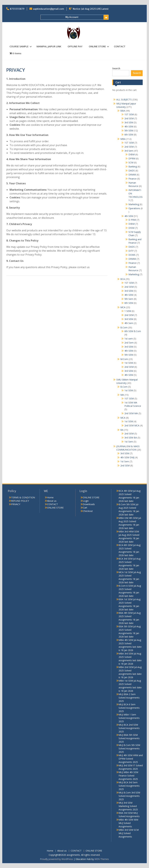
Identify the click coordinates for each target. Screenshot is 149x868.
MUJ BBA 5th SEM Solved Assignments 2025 (129, 738)
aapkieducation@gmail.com (49, 9)
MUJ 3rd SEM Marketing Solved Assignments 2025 (128, 806)
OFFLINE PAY (75, 46)
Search (116, 68)
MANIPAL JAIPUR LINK (49, 46)
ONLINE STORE (97, 46)
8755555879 (17, 9)
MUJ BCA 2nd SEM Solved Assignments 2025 (129, 728)
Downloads (89, 504)
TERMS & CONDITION (23, 497)
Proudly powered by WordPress (56, 859)
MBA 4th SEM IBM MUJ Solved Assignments (128, 823)
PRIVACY (16, 504)
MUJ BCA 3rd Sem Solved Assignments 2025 (129, 786)
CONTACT (120, 46)
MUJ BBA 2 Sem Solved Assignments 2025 (129, 698)
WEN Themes (102, 859)
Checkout (88, 511)
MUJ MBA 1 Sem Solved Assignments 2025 (129, 718)
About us (52, 501)
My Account (72, 17)
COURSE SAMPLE (19, 46)
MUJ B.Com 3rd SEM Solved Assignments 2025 (129, 796)
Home (50, 497)
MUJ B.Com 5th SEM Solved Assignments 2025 (129, 748)
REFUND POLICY (20, 501)
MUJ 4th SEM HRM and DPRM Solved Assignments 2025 (131, 759)
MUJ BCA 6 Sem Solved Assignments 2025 (129, 708)
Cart (85, 508)
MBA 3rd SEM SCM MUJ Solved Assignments (129, 833)
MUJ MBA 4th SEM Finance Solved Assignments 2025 (128, 776)
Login (86, 501)
